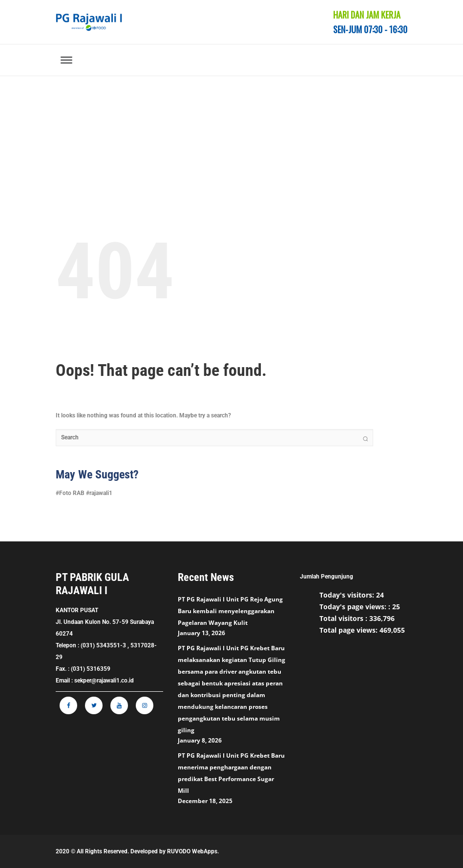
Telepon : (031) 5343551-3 (91, 645)
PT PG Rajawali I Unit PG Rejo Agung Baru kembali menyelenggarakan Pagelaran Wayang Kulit (230, 611)
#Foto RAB (70, 493)
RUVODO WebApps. (193, 851)
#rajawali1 (99, 493)
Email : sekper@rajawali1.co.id (95, 681)
